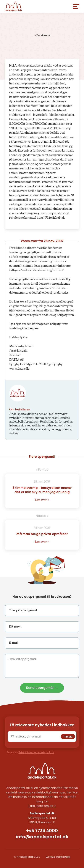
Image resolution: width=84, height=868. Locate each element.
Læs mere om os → (42, 806)
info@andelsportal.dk (42, 837)
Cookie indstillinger (58, 857)
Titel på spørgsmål (23, 611)
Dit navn (15, 627)
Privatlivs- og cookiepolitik (36, 752)
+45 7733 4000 (42, 831)
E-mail (14, 643)
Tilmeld (68, 737)
